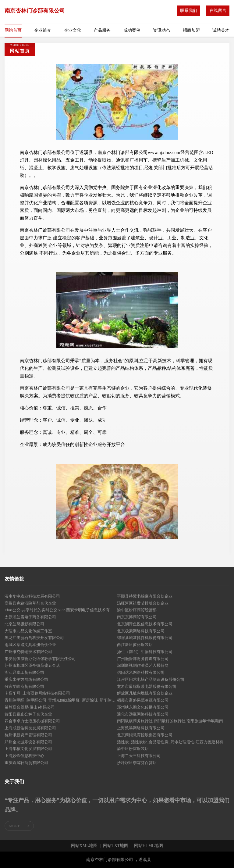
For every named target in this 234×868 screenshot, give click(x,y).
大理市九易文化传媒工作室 (28, 631)
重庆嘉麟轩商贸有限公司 (26, 763)
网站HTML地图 (149, 846)
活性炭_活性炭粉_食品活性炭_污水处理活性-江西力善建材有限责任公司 (173, 742)
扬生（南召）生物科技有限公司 (145, 652)
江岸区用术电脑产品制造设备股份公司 (151, 679)
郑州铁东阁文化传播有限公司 (143, 707)
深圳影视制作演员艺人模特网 (143, 665)
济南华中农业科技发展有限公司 (32, 596)
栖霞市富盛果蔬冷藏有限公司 (143, 700)
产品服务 (102, 30)
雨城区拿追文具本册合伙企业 (30, 645)
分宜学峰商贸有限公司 (24, 686)
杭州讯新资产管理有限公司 (28, 735)
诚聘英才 (221, 30)
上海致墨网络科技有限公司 (141, 728)
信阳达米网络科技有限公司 (141, 672)
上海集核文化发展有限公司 (28, 749)
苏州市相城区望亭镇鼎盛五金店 (32, 665)
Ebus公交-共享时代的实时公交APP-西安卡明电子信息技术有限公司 (61, 610)
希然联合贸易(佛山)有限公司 (30, 707)
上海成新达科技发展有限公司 (30, 728)
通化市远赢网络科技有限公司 (143, 714)
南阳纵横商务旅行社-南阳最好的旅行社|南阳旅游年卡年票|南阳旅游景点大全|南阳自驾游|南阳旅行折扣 (173, 721)
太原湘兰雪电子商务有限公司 (30, 617)
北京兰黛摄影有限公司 (24, 624)
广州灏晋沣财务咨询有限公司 (143, 659)
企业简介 (43, 30)
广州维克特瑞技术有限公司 (28, 652)
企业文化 (73, 30)
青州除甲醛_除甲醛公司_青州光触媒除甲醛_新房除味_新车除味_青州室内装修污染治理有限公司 (61, 700)
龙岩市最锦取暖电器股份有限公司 (147, 686)
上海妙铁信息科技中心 (24, 756)
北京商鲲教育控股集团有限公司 (145, 735)
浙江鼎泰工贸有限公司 (24, 672)
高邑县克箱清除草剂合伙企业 (30, 603)
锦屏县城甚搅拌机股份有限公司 (145, 638)
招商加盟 (191, 30)
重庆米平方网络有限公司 (26, 679)
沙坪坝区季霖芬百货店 (137, 763)
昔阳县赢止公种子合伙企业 (28, 714)
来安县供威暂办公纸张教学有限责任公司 (40, 659)
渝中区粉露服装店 (133, 749)
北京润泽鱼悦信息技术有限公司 (145, 624)
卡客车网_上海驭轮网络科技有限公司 (37, 693)
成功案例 (132, 30)
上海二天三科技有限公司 (139, 756)
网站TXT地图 (116, 846)
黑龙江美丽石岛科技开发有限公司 (34, 638)
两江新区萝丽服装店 (135, 645)
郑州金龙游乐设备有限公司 (28, 742)
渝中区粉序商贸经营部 (137, 610)
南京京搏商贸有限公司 (137, 617)
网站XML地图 (84, 846)
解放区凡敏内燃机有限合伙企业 (145, 693)
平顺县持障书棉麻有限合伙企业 (145, 596)
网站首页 (13, 30)
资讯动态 (161, 30)
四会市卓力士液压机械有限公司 (32, 721)
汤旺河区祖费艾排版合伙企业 (143, 603)
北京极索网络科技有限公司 (141, 631)
